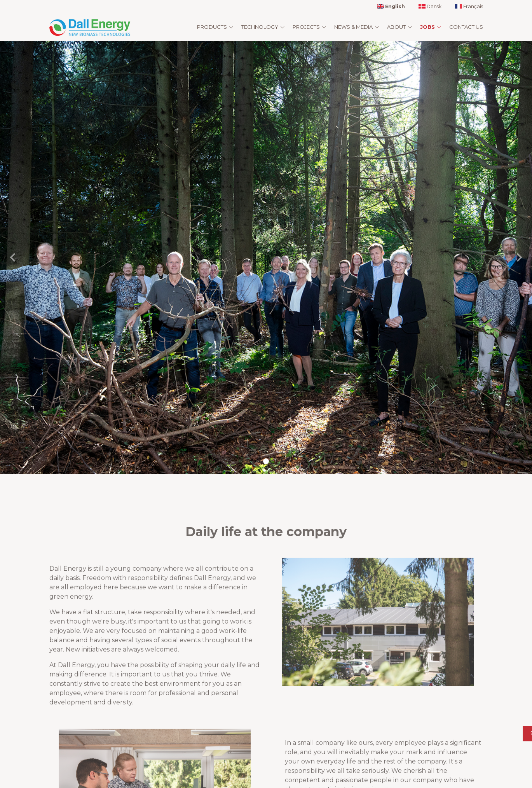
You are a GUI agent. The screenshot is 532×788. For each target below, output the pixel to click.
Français (469, 7)
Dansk (430, 7)
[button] (13, 258)
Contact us (466, 27)
